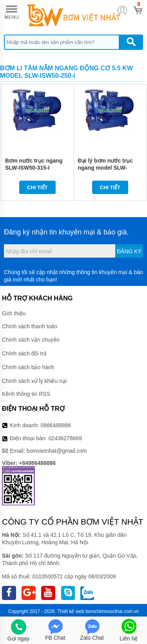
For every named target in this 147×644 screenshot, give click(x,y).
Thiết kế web (71, 611)
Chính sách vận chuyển (31, 340)
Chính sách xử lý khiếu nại (34, 381)
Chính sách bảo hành (28, 367)
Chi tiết (37, 188)
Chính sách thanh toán (30, 326)
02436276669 (65, 438)
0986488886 (56, 425)
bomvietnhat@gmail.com (57, 451)
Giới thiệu (14, 313)
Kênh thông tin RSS (26, 394)
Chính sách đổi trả (24, 353)
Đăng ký (129, 251)
